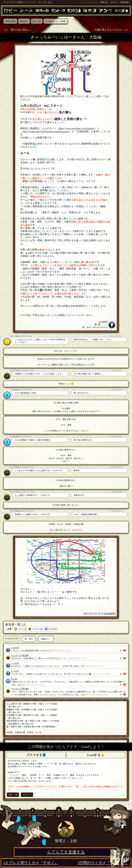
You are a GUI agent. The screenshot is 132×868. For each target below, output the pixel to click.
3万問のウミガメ (103, 863)
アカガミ (18, 370)
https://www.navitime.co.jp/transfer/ (77, 128)
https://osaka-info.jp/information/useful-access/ (46, 131)
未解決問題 (10, 21)
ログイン (114, 2)
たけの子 (103, 322)
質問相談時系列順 (11, 639)
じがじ (17, 336)
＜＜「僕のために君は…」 (18, 30)
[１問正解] (24, 656)
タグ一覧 (37, 21)
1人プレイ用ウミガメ (31, 863)
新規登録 (125, 2)
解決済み (24, 21)
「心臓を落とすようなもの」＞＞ (110, 30)
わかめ (17, 390)
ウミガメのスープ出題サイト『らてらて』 (20, 2)
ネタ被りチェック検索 (55, 21)
